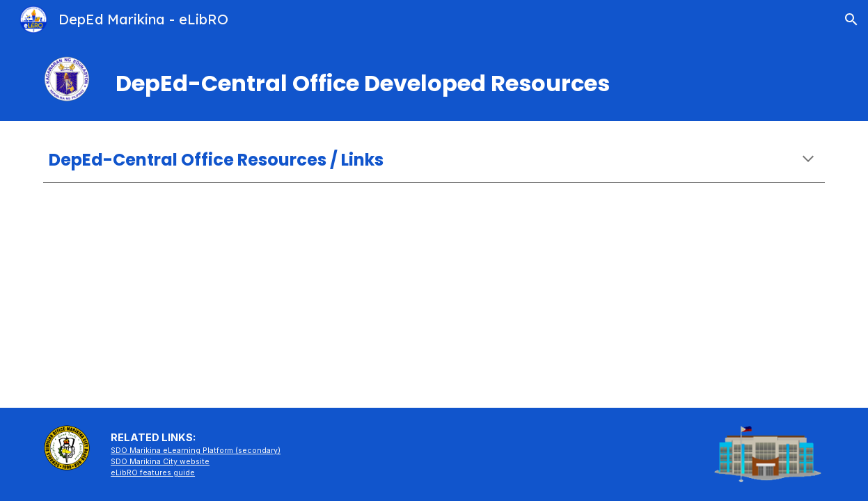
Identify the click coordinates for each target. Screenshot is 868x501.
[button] (851, 19)
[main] (434, 80)
